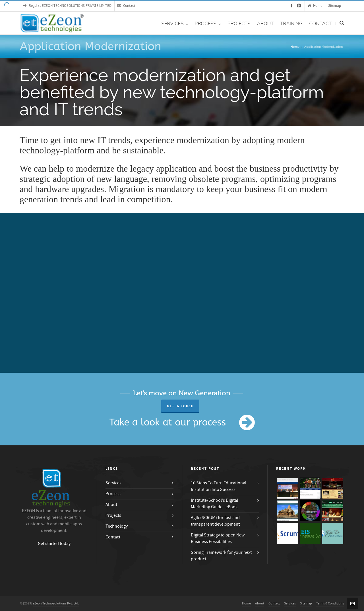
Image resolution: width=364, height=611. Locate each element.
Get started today (54, 544)
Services (113, 483)
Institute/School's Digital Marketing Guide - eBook (214, 504)
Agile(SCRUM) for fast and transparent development (215, 521)
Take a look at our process (168, 422)
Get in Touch (180, 406)
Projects (113, 515)
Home (315, 6)
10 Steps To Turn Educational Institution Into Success (219, 486)
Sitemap (335, 6)
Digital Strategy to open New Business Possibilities (218, 538)
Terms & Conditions (330, 603)
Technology (117, 526)
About (111, 505)
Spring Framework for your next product (221, 556)
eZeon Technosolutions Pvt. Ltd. (56, 603)
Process (113, 494)
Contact (126, 6)
